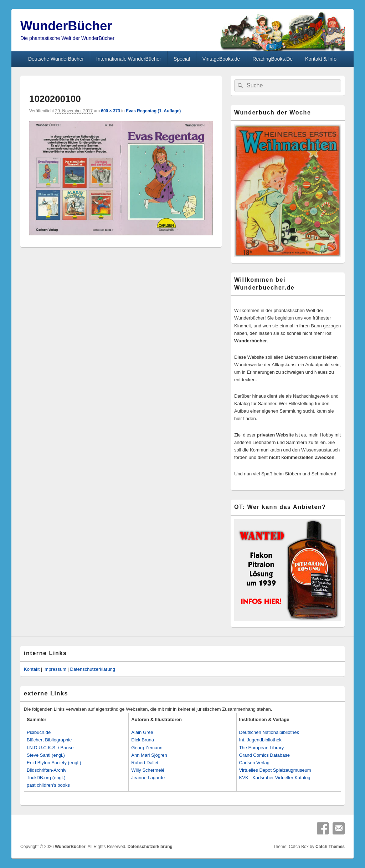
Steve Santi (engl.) (46, 755)
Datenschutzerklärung (93, 669)
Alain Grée (142, 732)
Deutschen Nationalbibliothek (269, 732)
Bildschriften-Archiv (47, 770)
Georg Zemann (147, 748)
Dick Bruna (143, 740)
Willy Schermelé (148, 770)
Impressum (55, 669)
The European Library (262, 748)
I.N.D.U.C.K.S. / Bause (50, 748)
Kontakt (32, 669)
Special (182, 59)
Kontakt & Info (321, 59)
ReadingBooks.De (273, 59)
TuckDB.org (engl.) (46, 778)
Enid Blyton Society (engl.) (54, 763)
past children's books (48, 785)
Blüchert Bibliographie (49, 740)
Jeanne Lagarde (148, 778)
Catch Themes (330, 847)
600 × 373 (110, 111)
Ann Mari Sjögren (149, 755)
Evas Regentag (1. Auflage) (153, 111)
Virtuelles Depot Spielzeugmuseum (275, 770)
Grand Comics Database (264, 755)
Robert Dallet (145, 763)
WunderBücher (66, 26)
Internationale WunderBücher (129, 59)
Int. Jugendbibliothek (260, 740)
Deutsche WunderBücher (56, 59)
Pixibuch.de (39, 732)
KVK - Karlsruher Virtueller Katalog (275, 778)
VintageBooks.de (221, 59)
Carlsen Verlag (254, 763)
